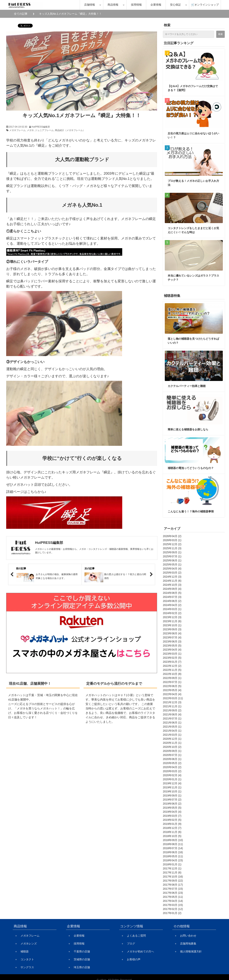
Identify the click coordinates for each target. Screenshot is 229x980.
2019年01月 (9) (172, 824)
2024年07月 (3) (172, 597)
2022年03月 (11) (173, 698)
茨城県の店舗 (82, 959)
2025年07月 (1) (172, 556)
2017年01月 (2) (172, 913)
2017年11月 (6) (172, 873)
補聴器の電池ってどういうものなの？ (191, 468)
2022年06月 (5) (172, 686)
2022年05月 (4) (172, 690)
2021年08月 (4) (172, 714)
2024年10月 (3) (172, 585)
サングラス (27, 967)
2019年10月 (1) (172, 791)
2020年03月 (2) (172, 771)
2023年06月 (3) (172, 641)
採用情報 (136, 5)
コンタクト (27, 959)
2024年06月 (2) (172, 601)
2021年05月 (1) (172, 727)
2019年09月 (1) (172, 796)
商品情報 (113, 5)
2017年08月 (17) (173, 885)
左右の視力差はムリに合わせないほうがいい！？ (193, 135)
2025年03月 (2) (172, 573)
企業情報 (156, 5)
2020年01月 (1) (172, 779)
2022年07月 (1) (172, 682)
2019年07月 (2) (172, 800)
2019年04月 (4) (172, 812)
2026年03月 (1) (172, 540)
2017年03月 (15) (173, 905)
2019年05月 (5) (172, 808)
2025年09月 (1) (172, 552)
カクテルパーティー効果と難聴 (187, 386)
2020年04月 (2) (172, 767)
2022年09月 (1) (172, 678)
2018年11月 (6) (172, 832)
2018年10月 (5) (172, 836)
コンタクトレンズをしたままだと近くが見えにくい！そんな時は (193, 230)
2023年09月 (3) (172, 629)
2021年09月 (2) (172, 710)
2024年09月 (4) (172, 589)
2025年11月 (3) (172, 548)
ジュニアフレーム (44, 130)
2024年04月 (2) (172, 605)
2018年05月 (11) (173, 856)
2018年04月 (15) (173, 860)
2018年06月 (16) (173, 852)
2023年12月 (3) (172, 617)
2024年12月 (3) (172, 577)
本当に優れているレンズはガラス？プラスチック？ (193, 278)
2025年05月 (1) (172, 564)
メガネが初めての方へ (140, 951)
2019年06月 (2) (172, 804)
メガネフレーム (17, 130)
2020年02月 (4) (172, 775)
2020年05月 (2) (172, 763)
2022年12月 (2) (172, 666)
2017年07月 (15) (173, 889)
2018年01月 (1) (172, 864)
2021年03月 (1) (172, 735)
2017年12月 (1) (172, 868)
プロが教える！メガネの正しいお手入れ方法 (193, 183)
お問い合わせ (188, 936)
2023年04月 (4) (172, 650)
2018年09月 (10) (173, 840)
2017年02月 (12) (173, 909)
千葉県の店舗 (82, 951)
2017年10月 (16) (173, 877)
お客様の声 (134, 959)
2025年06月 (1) (172, 560)
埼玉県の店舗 (82, 967)
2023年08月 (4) (172, 633)
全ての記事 (21, 14)
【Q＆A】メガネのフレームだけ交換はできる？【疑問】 (193, 88)
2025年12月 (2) (172, 544)
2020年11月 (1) (172, 743)
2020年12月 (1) (172, 739)
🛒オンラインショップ (205, 5)
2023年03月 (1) (172, 654)
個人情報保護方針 (191, 951)
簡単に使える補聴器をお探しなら (188, 429)
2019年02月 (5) (172, 820)
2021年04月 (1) (172, 731)
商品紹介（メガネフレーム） (70, 130)
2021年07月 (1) (172, 718)
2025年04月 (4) (172, 569)
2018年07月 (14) (173, 848)
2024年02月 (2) (172, 613)
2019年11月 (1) (172, 787)
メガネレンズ (29, 944)
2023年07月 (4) (172, 637)
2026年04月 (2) (172, 536)
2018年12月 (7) (172, 828)
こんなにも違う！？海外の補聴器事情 (191, 511)
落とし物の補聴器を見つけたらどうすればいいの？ (193, 341)
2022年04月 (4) (172, 694)
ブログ (131, 944)
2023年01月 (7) (172, 662)
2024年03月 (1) (172, 609)
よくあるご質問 (136, 936)
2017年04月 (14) (173, 901)
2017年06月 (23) (173, 893)
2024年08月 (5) (172, 593)
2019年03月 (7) (172, 816)
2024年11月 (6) (172, 581)
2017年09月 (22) (173, 881)
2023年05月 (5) (172, 646)
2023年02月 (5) (172, 658)
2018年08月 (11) (173, 844)
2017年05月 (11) (173, 897)
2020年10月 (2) (172, 747)
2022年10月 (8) (172, 674)
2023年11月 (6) (172, 621)
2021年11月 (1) (172, 706)
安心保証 (175, 5)
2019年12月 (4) (172, 783)
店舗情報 (90, 5)
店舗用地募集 (188, 944)
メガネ (30, 130)
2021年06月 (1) (172, 723)
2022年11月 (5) (172, 670)
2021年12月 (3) (172, 702)
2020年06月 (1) (172, 759)
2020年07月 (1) (172, 755)
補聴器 (25, 951)
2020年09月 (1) (172, 751)
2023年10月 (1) (172, 625)
